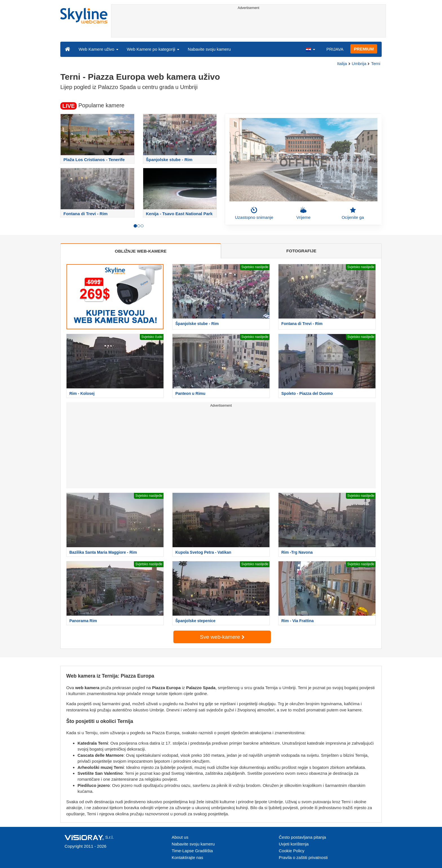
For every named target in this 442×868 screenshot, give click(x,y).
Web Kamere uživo (99, 49)
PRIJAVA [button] (335, 49)
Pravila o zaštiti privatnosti (303, 857)
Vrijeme (303, 213)
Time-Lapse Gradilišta (192, 851)
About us (180, 837)
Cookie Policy (292, 851)
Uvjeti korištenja (294, 844)
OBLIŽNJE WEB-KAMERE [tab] (141, 251)
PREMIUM (364, 49)
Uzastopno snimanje (254, 213)
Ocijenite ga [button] (353, 213)
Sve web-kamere (222, 637)
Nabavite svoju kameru (209, 49)
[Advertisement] (248, 25)
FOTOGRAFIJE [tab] (301, 251)
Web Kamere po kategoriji (153, 49)
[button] (310, 49)
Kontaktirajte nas (187, 857)
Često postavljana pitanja (302, 837)
